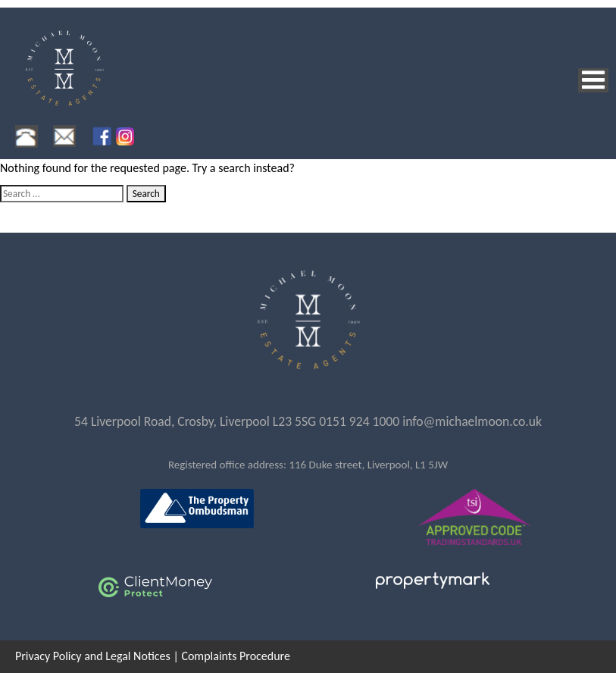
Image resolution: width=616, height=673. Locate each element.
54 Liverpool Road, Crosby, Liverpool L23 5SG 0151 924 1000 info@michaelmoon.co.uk (308, 421)
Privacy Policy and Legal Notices (93, 656)
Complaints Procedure (236, 656)
